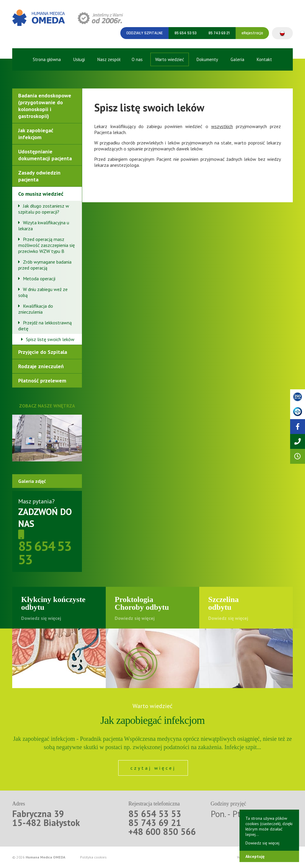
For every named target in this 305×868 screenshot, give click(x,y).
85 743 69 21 (219, 33)
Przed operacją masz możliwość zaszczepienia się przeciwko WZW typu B (46, 245)
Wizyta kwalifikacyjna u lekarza (44, 225)
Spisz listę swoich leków (50, 339)
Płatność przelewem (42, 381)
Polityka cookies (93, 857)
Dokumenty (207, 59)
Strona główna (47, 59)
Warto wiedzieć (170, 59)
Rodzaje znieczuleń (41, 366)
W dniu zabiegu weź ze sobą (43, 292)
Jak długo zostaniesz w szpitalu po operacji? (44, 209)
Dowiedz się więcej (262, 843)
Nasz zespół (109, 59)
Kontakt (264, 59)
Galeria (237, 59)
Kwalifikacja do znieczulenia (36, 309)
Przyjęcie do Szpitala (43, 352)
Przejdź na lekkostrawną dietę (45, 326)
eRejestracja (252, 33)
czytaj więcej (153, 768)
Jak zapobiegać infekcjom (36, 134)
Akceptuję (255, 856)
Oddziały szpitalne (144, 33)
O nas (137, 59)
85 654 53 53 (186, 33)
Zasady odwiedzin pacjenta (39, 176)
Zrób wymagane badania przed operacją (45, 265)
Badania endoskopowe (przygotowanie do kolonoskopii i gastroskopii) (45, 106)
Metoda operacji (39, 279)
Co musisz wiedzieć (41, 194)
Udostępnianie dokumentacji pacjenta (45, 155)
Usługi (79, 59)
